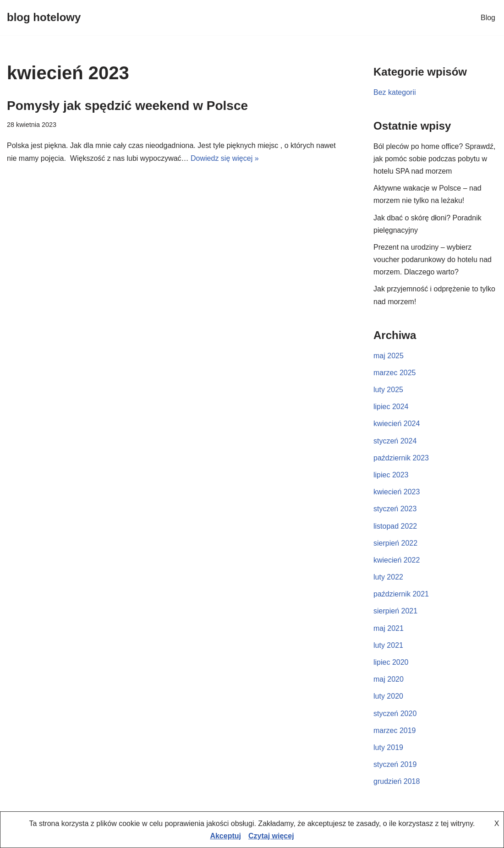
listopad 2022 (395, 526)
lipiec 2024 (391, 407)
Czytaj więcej (271, 836)
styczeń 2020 (395, 714)
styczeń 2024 (395, 441)
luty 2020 (388, 696)
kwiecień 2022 (397, 560)
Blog (488, 18)
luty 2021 (388, 645)
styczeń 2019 (395, 764)
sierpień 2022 (395, 543)
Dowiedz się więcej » (225, 158)
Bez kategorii (395, 92)
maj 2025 (389, 356)
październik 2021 (401, 594)
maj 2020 (389, 679)
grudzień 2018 (397, 781)
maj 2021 (389, 628)
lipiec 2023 (391, 475)
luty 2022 (388, 577)
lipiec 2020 (391, 662)
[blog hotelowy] (44, 18)
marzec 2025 (395, 373)
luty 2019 (388, 747)
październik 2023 (401, 458)
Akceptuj (225, 836)
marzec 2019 (395, 730)
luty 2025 (388, 390)
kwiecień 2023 (397, 492)
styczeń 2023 (395, 509)
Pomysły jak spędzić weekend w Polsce (127, 106)
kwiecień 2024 (397, 424)
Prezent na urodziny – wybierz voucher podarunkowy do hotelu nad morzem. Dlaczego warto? (433, 260)
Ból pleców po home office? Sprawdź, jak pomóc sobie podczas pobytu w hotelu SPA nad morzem (435, 159)
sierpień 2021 (395, 611)
